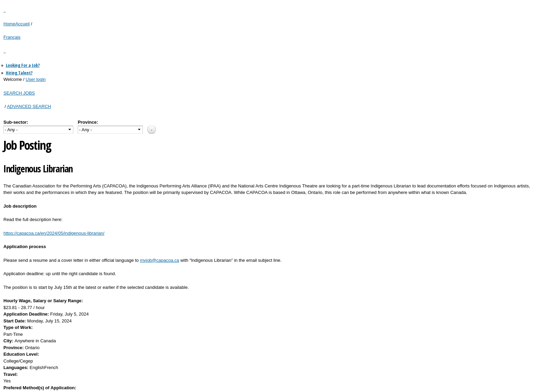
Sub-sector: (16, 122)
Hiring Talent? (19, 73)
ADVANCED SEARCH (29, 106)
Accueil (23, 24)
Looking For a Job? (23, 65)
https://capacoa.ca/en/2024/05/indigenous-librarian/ (54, 233)
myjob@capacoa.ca (160, 260)
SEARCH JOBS (19, 93)
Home (9, 24)
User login (36, 79)
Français (12, 37)
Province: (88, 122)
